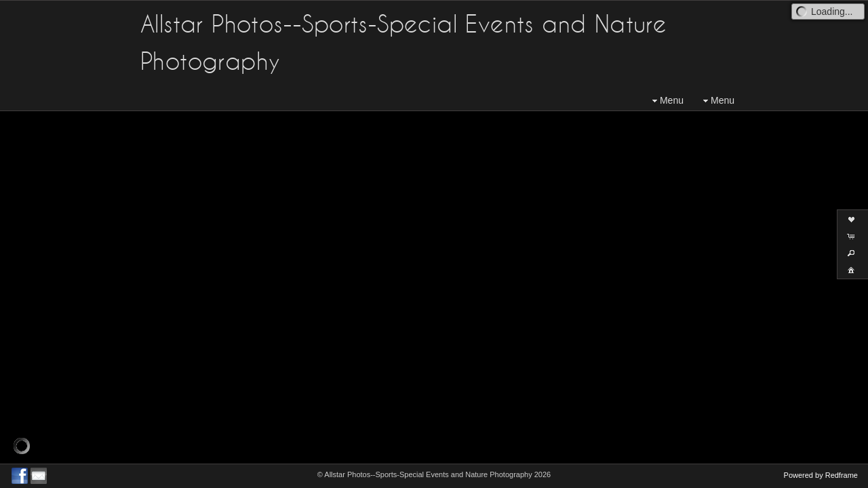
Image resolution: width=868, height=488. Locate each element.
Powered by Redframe (821, 475)
